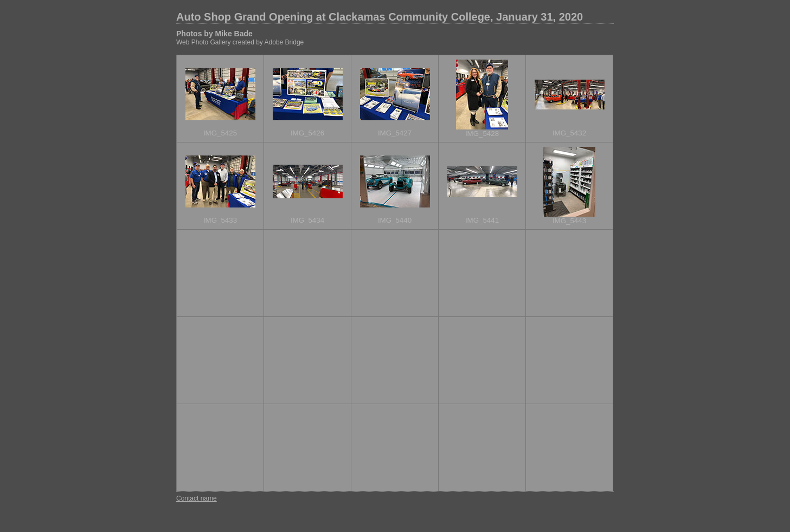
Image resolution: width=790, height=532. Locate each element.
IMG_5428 (482, 134)
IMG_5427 (395, 133)
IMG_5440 (395, 220)
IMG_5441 (482, 220)
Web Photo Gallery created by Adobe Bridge (240, 42)
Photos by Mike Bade (214, 34)
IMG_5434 (307, 220)
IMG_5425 (220, 133)
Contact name (197, 498)
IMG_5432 (569, 133)
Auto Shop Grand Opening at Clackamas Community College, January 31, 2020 (380, 17)
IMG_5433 (220, 220)
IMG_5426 (307, 133)
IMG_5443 (569, 221)
